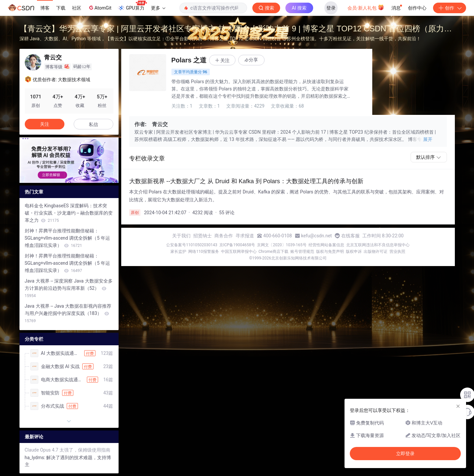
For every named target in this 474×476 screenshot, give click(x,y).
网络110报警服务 (203, 252)
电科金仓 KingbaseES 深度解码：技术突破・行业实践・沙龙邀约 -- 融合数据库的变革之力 (69, 213)
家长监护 (178, 252)
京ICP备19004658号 (237, 245)
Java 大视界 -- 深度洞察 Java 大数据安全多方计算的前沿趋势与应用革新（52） (69, 288)
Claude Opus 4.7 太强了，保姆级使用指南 (68, 450)
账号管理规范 (302, 252)
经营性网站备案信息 (326, 245)
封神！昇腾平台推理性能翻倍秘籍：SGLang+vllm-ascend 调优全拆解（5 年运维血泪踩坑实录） (67, 238)
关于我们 (181, 236)
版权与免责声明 (330, 252)
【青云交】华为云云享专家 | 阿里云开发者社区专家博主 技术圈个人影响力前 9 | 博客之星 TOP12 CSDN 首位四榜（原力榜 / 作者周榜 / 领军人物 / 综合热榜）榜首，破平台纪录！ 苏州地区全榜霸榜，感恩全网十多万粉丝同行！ (236, 30)
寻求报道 (245, 236)
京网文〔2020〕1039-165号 (282, 245)
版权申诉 (354, 252)
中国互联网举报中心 (239, 252)
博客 (45, 8)
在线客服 (350, 236)
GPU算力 (132, 6)
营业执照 (397, 252)
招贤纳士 (202, 236)
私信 (93, 124)
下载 (61, 8)
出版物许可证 (376, 252)
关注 (45, 124)
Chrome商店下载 (273, 252)
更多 (158, 8)
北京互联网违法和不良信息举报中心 (378, 245)
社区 (77, 8)
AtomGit (100, 8)
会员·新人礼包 (366, 7)
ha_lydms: (36, 458)
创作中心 (417, 8)
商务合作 (224, 236)
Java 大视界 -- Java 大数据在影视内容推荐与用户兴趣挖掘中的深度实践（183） (68, 313)
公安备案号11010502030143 (192, 245)
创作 (450, 8)
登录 (331, 8)
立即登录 (405, 454)
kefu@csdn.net (317, 236)
